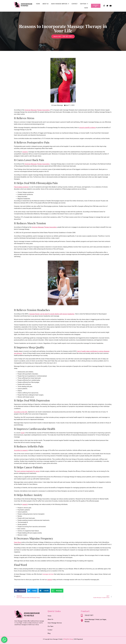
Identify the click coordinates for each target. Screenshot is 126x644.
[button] (20, 591)
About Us (45, 4)
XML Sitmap (70, 639)
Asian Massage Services (60, 4)
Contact (75, 4)
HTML (65, 639)
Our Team (84, 4)
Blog (86, 8)
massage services (48, 574)
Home (38, 4)
